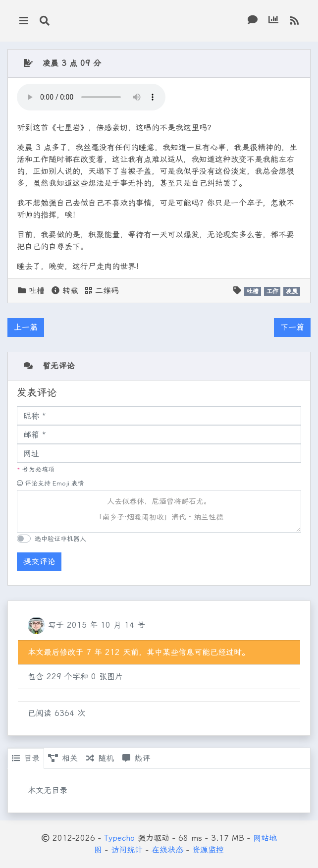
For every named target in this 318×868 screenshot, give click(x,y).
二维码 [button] (102, 291)
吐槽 (37, 291)
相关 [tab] (63, 758)
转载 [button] (65, 291)
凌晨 (292, 291)
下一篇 (292, 327)
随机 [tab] (100, 758)
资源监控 (208, 850)
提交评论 (39, 562)
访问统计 (127, 850)
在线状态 (167, 850)
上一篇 (26, 327)
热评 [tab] (136, 758)
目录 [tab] (26, 758)
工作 (272, 291)
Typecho (119, 838)
